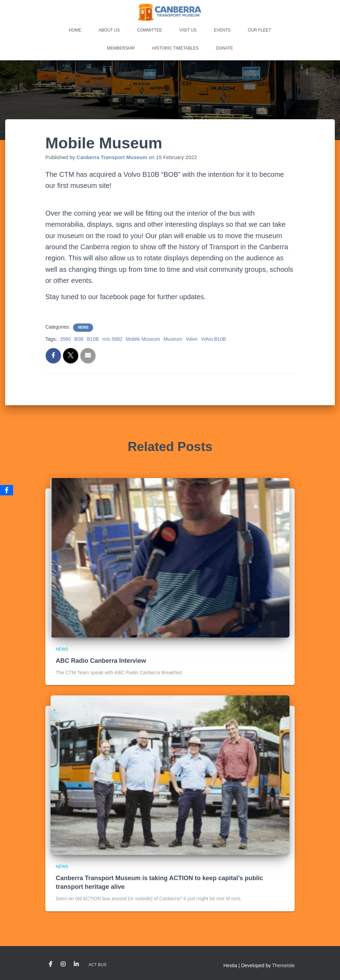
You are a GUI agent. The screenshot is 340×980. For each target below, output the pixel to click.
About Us (109, 30)
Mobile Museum (143, 339)
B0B (79, 339)
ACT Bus (98, 965)
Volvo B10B (213, 339)
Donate (225, 48)
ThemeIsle (283, 965)
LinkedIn (76, 964)
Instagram (63, 964)
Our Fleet (260, 30)
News (83, 327)
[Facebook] (7, 490)
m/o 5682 (112, 339)
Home (75, 30)
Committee (150, 30)
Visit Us (188, 30)
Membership (121, 48)
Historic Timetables (176, 48)
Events (222, 30)
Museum (173, 339)
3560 (65, 339)
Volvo (191, 339)
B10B (93, 339)
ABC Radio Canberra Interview (101, 661)
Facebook (51, 964)
